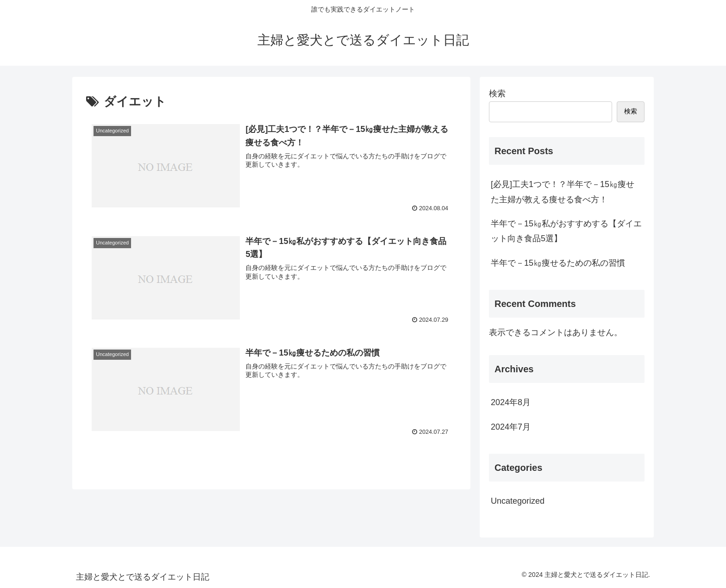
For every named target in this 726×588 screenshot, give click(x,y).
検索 (497, 94)
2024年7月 (511, 427)
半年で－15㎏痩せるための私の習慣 (558, 263)
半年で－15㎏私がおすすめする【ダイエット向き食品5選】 (566, 231)
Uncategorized (518, 501)
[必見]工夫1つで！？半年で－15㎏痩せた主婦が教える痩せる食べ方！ (563, 192)
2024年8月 (511, 402)
